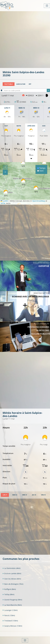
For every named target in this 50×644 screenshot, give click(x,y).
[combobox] (26, 90)
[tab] (5, 495)
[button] (24, 182)
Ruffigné (9, 589)
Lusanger (10, 610)
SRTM (3, 203)
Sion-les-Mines (12, 579)
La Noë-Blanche (12, 605)
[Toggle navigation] (47, 6)
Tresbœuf (10, 621)
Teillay (8, 594)
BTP (30, 84)
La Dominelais (12, 568)
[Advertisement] (25, 39)
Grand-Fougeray (12, 600)
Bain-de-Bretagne (13, 584)
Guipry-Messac (12, 626)
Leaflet (4, 201)
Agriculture (21, 84)
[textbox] (26, 91)
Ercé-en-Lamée (12, 573)
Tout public (9, 84)
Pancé (9, 615)
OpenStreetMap (39, 201)
